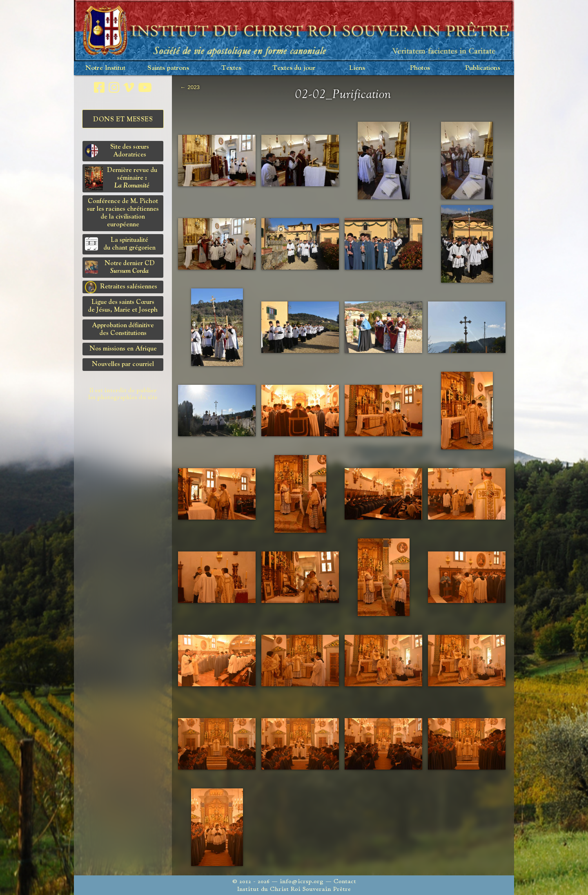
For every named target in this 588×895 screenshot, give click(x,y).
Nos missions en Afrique (123, 349)
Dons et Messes (123, 120)
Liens (357, 68)
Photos (420, 68)
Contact (345, 881)
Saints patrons (168, 68)
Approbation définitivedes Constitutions (123, 329)
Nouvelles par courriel (123, 364)
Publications (483, 68)
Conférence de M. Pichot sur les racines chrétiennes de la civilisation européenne (123, 213)
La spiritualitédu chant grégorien (120, 244)
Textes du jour (294, 68)
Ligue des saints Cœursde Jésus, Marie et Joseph (123, 306)
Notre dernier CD (120, 267)
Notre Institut (105, 68)
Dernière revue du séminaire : (121, 179)
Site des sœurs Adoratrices (117, 151)
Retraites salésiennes (121, 287)
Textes (231, 68)
